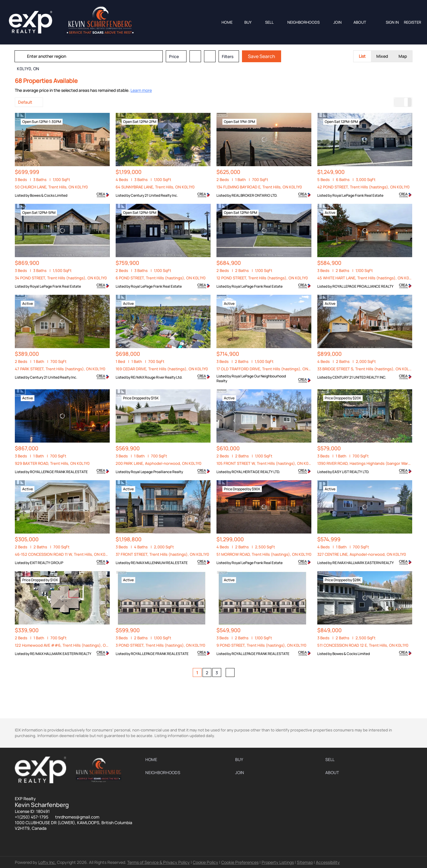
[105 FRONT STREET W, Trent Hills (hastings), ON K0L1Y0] (264, 416)
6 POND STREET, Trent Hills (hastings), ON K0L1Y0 (161, 278)
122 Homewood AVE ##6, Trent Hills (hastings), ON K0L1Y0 (68, 645)
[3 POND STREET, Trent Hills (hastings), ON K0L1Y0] (163, 598)
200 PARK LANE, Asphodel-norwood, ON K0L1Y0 (158, 463)
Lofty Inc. (47, 862)
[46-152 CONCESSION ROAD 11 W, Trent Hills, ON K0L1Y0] (62, 507)
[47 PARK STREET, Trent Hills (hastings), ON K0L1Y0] (62, 321)
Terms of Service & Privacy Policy (158, 862)
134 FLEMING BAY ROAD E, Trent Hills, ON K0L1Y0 (259, 187)
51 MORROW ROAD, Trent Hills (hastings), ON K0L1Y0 (264, 554)
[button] (22, 56)
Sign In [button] (392, 22)
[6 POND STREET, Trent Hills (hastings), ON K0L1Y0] (163, 230)
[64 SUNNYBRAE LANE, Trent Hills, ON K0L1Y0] (163, 140)
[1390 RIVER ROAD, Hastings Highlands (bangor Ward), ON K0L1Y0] (365, 416)
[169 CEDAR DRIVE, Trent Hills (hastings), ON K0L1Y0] (163, 321)
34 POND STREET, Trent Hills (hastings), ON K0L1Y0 (61, 278)
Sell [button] (269, 22)
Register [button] (412, 22)
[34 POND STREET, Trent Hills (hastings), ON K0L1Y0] (62, 230)
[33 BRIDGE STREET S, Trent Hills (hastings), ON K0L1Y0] (365, 321)
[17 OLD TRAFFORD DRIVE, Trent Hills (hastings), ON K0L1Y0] (264, 321)
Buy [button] (248, 22)
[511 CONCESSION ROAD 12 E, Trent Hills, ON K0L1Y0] (365, 598)
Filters (228, 56)
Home (227, 22)
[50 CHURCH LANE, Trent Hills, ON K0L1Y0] (62, 140)
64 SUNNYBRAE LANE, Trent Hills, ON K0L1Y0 (155, 187)
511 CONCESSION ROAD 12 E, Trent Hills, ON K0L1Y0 (363, 645)
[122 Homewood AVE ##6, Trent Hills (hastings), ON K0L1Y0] (62, 598)
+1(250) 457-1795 (32, 817)
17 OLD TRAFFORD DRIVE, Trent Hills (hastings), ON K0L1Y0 (269, 369)
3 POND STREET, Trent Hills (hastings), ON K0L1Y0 (160, 645)
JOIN (337, 22)
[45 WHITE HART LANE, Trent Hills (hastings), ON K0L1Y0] (365, 230)
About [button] (360, 22)
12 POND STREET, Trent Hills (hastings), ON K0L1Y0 (262, 278)
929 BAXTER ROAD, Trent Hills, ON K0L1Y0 (52, 463)
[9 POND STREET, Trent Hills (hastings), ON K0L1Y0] (264, 598)
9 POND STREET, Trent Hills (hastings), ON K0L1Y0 (261, 645)
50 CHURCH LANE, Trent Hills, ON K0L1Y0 (51, 187)
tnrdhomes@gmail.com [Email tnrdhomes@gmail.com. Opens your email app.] (77, 817)
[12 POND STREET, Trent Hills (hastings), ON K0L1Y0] (264, 230)
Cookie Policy (205, 862)
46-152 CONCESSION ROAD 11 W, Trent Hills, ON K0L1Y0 (64, 554)
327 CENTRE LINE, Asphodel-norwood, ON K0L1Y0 (362, 554)
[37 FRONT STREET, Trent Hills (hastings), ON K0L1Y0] (163, 507)
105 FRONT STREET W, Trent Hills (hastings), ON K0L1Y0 (266, 463)
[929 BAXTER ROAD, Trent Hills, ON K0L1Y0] (62, 416)
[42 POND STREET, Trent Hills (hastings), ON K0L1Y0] (365, 140)
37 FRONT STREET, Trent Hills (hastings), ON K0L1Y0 (162, 554)
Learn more (141, 90)
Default (25, 102)
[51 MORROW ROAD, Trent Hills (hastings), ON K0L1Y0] (264, 507)
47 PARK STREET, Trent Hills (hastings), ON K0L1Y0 (60, 369)
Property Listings (278, 862)
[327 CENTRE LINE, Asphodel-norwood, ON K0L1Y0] (365, 507)
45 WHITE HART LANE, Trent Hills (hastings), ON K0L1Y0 (367, 278)
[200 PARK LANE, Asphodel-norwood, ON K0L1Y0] (163, 416)
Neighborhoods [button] (303, 22)
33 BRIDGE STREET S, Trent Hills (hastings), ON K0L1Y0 (366, 369)
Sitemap (305, 862)
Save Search (262, 56)
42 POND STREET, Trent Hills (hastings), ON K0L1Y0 (363, 187)
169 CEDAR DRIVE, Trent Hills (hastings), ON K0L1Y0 (162, 369)
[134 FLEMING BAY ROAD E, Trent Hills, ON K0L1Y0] (264, 140)
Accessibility (328, 862)
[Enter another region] (91, 56)
